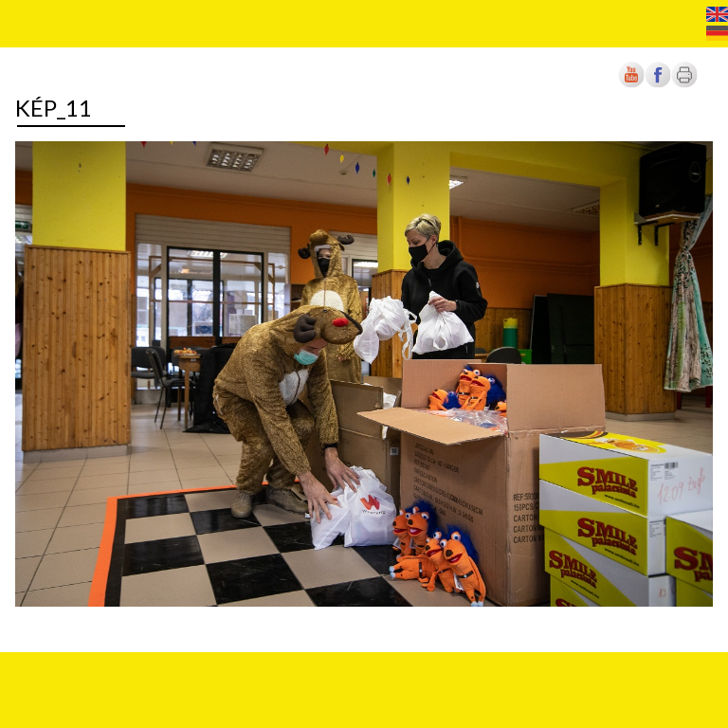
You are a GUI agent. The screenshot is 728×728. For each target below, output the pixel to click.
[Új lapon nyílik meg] (658, 84)
